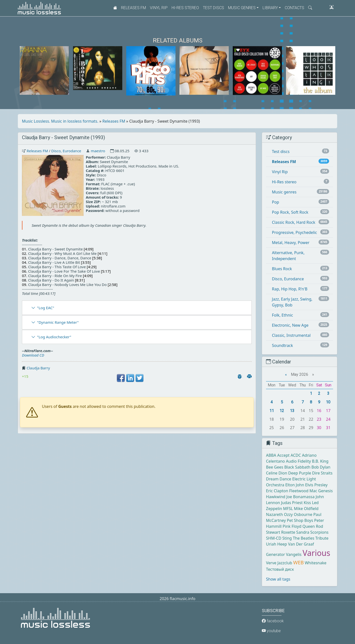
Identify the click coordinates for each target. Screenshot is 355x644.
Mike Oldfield (306, 509)
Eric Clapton (277, 491)
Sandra (303, 532)
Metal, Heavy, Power (291, 243)
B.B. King (320, 461)
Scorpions (319, 532)
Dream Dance (279, 479)
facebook (273, 621)
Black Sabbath (297, 467)
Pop (275, 202)
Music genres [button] (242, 8)
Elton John (295, 485)
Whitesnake (316, 563)
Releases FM (133, 8)
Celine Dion (277, 473)
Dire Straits (322, 473)
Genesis (326, 491)
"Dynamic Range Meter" (58, 322)
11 (272, 411)
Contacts (294, 8)
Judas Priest (292, 503)
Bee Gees (275, 467)
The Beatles (304, 538)
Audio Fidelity (298, 461)
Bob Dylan (321, 467)
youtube (271, 631)
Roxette (288, 532)
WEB (298, 562)
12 (282, 411)
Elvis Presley (316, 485)
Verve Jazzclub (279, 563)
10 (328, 402)
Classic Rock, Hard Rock (294, 222)
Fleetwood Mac (303, 491)
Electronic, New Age (290, 325)
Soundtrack (282, 345)
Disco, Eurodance (66, 151)
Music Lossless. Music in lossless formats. (60, 121)
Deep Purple (300, 473)
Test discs (213, 8)
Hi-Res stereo (185, 8)
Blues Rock (282, 269)
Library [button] (270, 8)
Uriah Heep (276, 544)
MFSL (288, 509)
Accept (283, 455)
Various (316, 553)
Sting (287, 538)
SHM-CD (274, 538)
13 (292, 411)
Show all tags (278, 579)
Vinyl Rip (159, 8)
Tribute (322, 538)
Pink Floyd (292, 526)
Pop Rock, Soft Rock (290, 212)
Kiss (307, 503)
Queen (309, 526)
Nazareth (275, 514)
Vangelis (294, 554)
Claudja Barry (38, 368)
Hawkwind (276, 497)
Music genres (284, 192)
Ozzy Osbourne (298, 514)
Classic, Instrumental (291, 335)
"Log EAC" (45, 308)
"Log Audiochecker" (54, 337)
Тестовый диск (280, 569)
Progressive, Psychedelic (294, 232)
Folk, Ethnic (282, 315)
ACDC (296, 455)
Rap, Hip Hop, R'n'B (290, 289)
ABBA (271, 455)
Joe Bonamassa (301, 497)
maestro (98, 151)
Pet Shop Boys (300, 520)
